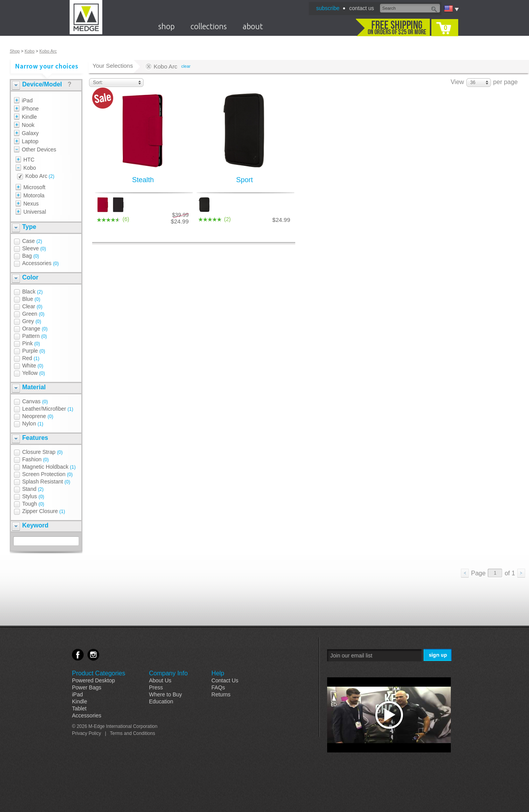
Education (161, 701)
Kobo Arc (48, 51)
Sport (244, 180)
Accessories (87, 715)
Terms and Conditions (133, 733)
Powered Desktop (94, 680)
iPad (77, 694)
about (253, 26)
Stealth (143, 180)
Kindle (80, 701)
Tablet (79, 708)
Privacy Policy (87, 733)
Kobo (30, 51)
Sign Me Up (438, 655)
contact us (362, 8)
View (457, 82)
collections (209, 26)
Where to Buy (166, 694)
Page (478, 573)
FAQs (218, 687)
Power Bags (87, 687)
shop (166, 26)
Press (156, 687)
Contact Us (225, 680)
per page (505, 82)
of (510, 573)
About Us (160, 680)
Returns (221, 694)
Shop (15, 51)
